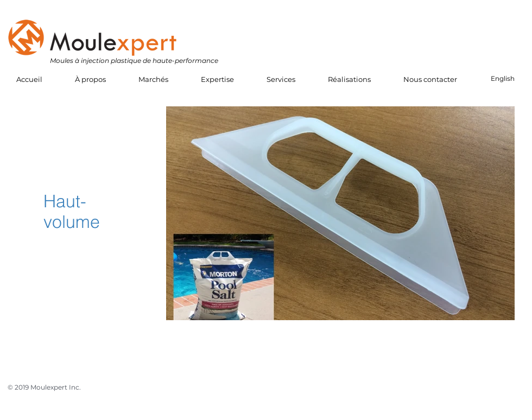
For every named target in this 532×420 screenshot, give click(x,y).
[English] (502, 79)
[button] (90, 79)
